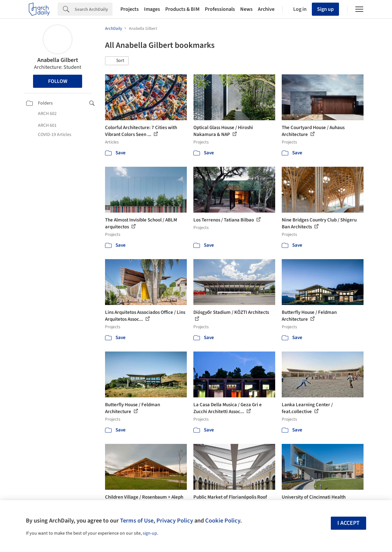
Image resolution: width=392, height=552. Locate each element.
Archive (266, 9)
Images (152, 9)
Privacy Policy (175, 521)
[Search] (94, 9)
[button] (117, 61)
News (246, 9)
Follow (58, 81)
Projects (130, 9)
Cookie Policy (223, 521)
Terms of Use (137, 521)
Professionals (220, 9)
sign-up (150, 533)
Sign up (325, 9)
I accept (348, 523)
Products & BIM (182, 9)
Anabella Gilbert (58, 60)
